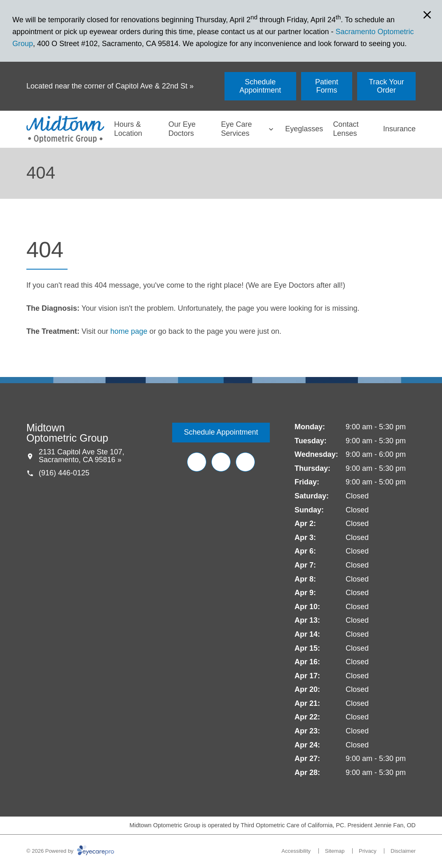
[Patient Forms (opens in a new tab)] (327, 86)
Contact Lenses (346, 129)
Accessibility (296, 851)
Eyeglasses (304, 129)
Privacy (368, 851)
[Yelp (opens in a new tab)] (221, 462)
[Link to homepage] (65, 129)
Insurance (399, 129)
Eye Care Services (236, 129)
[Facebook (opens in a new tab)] (197, 462)
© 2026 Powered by (70, 851)
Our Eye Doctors (182, 129)
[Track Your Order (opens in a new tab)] (386, 86)
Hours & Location (128, 129)
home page (129, 331)
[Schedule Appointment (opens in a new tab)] (260, 86)
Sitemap (335, 851)
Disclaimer (403, 851)
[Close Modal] (427, 15)
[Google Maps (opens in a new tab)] (245, 462)
